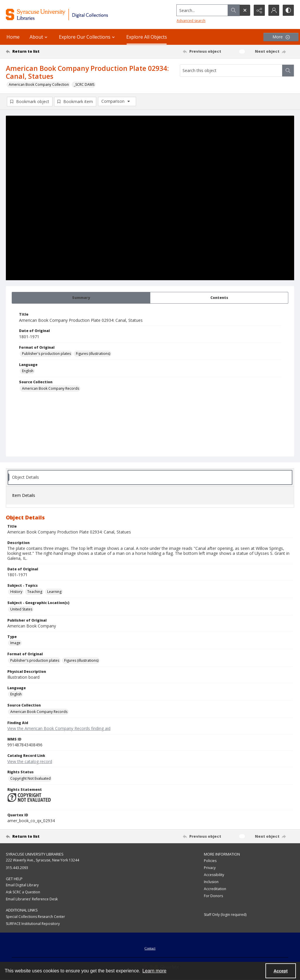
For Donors (213, 896)
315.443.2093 (17, 868)
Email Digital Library (22, 885)
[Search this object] (231, 71)
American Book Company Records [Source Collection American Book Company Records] (51, 388)
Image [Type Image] (15, 643)
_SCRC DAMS (84, 84)
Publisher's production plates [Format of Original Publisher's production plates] (46, 354)
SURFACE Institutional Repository (33, 924)
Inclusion (211, 882)
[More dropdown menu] (281, 37)
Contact (150, 948)
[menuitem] (150, 948)
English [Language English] (28, 371)
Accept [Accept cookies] (281, 971)
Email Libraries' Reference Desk (32, 899)
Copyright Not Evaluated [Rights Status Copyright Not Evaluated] (30, 778)
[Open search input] (244, 10)
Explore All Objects (147, 37)
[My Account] (274, 10)
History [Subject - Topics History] (16, 592)
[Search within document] (288, 71)
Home (13, 37)
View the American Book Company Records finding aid (59, 728)
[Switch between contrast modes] (288, 10)
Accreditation (215, 889)
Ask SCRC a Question (23, 892)
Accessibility (214, 875)
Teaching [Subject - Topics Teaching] (35, 592)
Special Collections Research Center (35, 917)
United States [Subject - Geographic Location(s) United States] (21, 609)
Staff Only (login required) (225, 915)
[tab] (81, 298)
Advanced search (190, 21)
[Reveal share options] (259, 10)
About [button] (39, 37)
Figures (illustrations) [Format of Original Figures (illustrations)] (93, 354)
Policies (210, 861)
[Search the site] (202, 10)
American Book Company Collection (39, 84)
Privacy (210, 868)
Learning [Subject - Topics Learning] (54, 592)
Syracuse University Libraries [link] (35, 854)
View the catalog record (30, 761)
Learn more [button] (154, 971)
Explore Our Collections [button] (88, 37)
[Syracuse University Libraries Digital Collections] (69, 14)
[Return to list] (45, 52)
